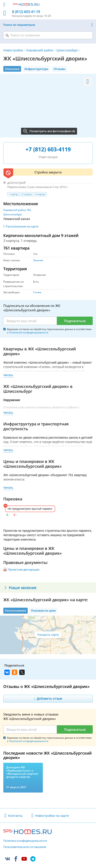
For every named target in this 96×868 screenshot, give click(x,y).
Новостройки (13, 50)
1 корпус (14, 194)
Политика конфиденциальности (25, 841)
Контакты (15, 816)
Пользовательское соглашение (25, 847)
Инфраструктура (36, 69)
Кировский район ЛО (17, 210)
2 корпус (27, 194)
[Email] (30, 321)
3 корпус (40, 194)
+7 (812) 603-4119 (48, 149)
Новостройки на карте (52, 816)
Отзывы (60, 69)
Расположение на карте (22, 226)
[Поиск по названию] (48, 35)
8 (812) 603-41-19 (26, 12)
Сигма (37, 292)
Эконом (38, 260)
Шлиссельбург (67, 50)
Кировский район (40, 50)
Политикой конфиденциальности (29, 332)
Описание (12, 69)
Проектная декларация (24, 569)
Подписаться (75, 321)
